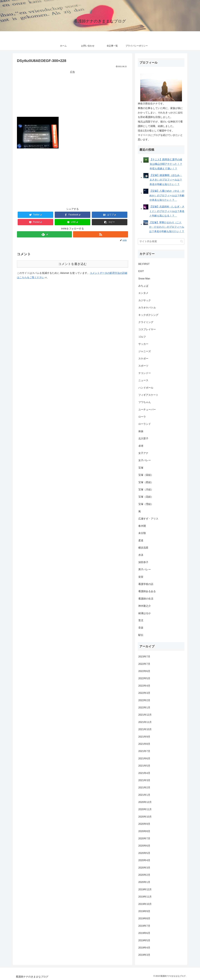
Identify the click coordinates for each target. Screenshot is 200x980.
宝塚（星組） (146, 482)
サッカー (143, 344)
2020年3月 (144, 868)
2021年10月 (145, 729)
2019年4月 (144, 948)
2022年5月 (144, 678)
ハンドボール (146, 388)
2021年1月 (144, 795)
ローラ (142, 417)
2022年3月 (144, 693)
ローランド (145, 424)
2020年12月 (145, 802)
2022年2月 (144, 700)
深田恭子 (143, 562)
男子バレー (145, 570)
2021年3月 (144, 780)
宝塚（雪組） (146, 504)
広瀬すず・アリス (148, 519)
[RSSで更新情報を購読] (101, 234)
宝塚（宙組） (146, 475)
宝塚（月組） (146, 490)
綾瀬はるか (145, 613)
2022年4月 (144, 686)
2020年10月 (145, 817)
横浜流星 (143, 548)
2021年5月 (144, 766)
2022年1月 (144, 708)
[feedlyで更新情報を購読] (44, 234)
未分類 (142, 533)
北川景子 (143, 439)
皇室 (141, 577)
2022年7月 (144, 664)
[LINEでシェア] (72, 222)
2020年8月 (144, 831)
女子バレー (145, 460)
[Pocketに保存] (35, 222)
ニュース (143, 380)
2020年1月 (144, 882)
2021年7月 (144, 751)
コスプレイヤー (147, 329)
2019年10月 (145, 904)
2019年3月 (144, 955)
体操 (141, 431)
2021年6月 (144, 759)
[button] (110, 222)
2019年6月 (144, 933)
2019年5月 (144, 940)
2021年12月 (145, 715)
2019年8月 (144, 918)
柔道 (141, 540)
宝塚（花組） (146, 497)
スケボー (143, 359)
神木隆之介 (145, 606)
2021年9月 (144, 737)
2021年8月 (144, 744)
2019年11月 (145, 897)
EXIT (141, 271)
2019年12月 (145, 889)
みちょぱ (143, 286)
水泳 (141, 555)
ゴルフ (142, 337)
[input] (161, 241)
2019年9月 (144, 911)
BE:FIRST (144, 264)
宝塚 (141, 468)
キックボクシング (148, 315)
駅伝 (141, 635)
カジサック (145, 300)
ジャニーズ (145, 351)
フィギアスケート (148, 395)
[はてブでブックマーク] (110, 215)
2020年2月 (144, 875)
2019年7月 (144, 926)
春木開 (142, 526)
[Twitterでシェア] (35, 215)
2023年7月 (144, 657)
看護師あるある (147, 591)
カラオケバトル (147, 308)
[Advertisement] (72, 94)
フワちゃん (145, 402)
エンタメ (143, 293)
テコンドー (145, 373)
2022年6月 (144, 671)
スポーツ (143, 366)
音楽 (141, 628)
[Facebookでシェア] (72, 215)
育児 (141, 620)
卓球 (141, 446)
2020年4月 (144, 860)
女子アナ (143, 453)
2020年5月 (144, 853)
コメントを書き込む (73, 264)
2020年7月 (144, 838)
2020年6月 (144, 846)
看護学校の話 (146, 584)
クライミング (146, 322)
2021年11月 (145, 722)
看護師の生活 (146, 599)
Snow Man (144, 279)
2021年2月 (144, 788)
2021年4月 (144, 773)
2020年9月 (144, 824)
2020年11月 (145, 809)
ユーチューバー (147, 410)
